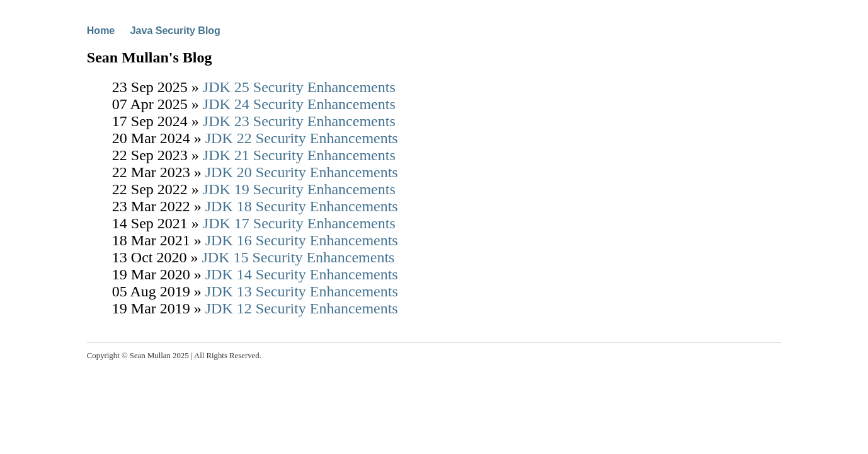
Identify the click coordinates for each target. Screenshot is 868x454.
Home (101, 31)
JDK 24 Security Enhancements (299, 104)
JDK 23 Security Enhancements (299, 121)
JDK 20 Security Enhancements (302, 172)
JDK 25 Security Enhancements (299, 87)
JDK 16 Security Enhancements (302, 240)
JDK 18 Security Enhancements (302, 206)
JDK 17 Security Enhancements (299, 223)
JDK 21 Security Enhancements (299, 155)
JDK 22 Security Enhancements (302, 138)
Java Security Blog (175, 31)
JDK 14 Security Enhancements (302, 274)
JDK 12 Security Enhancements (302, 308)
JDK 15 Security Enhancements (298, 257)
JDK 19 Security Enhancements (299, 189)
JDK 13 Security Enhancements (302, 291)
